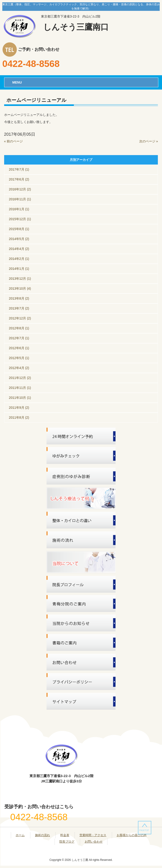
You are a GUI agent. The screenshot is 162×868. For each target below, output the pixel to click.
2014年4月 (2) (19, 249)
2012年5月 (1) (19, 358)
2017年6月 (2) (19, 179)
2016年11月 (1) (20, 199)
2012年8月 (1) (19, 328)
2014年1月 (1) (19, 269)
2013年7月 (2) (19, 308)
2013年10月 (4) (20, 288)
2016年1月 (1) (19, 209)
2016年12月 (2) (20, 189)
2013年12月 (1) (20, 279)
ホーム (20, 835)
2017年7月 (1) (19, 169)
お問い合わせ (94, 842)
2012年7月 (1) (19, 338)
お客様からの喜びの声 (132, 835)
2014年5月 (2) (19, 239)
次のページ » (149, 141)
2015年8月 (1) (19, 229)
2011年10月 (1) (20, 398)
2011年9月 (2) (19, 408)
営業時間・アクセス (93, 835)
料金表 (65, 835)
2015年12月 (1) (20, 219)
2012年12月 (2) (20, 318)
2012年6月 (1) (19, 348)
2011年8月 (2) (19, 417)
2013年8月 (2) (19, 298)
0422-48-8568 (31, 64)
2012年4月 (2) (19, 368)
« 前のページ (14, 141)
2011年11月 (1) (20, 388)
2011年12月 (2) (20, 378)
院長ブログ (67, 842)
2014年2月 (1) (19, 259)
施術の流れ (42, 835)
